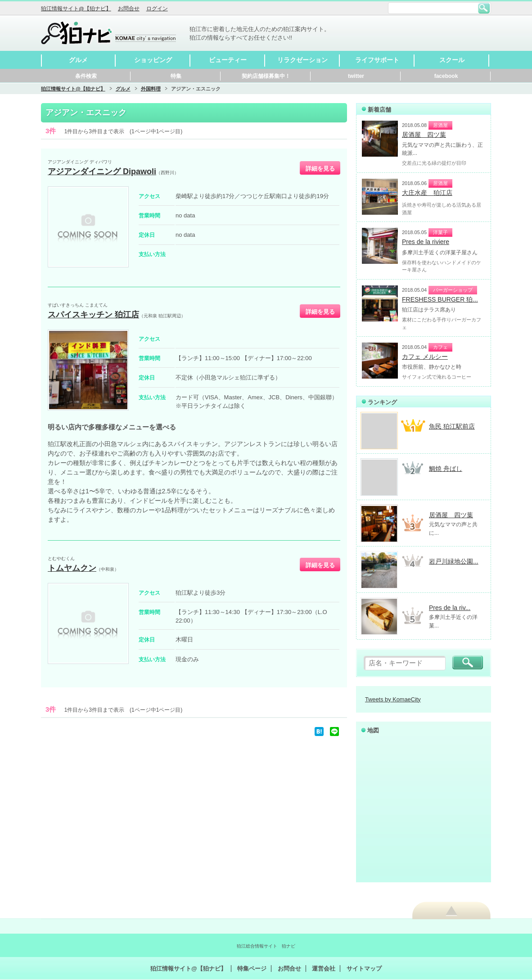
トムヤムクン (72, 568)
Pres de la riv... (450, 608)
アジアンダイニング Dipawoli (102, 172)
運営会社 (324, 969)
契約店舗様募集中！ (266, 76)
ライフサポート (377, 60)
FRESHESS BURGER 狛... (440, 299)
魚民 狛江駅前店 (452, 426)
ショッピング (153, 60)
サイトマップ (364, 969)
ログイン (157, 9)
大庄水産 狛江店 (427, 193)
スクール (452, 60)
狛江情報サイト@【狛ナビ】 (76, 9)
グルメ (78, 60)
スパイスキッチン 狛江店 (93, 315)
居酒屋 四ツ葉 (424, 135)
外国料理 (151, 89)
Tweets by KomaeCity (393, 699)
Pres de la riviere (426, 242)
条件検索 (86, 76)
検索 (484, 8)
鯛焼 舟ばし (446, 469)
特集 (176, 76)
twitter (356, 76)
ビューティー (228, 60)
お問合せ (129, 9)
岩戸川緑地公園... (454, 561)
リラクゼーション (302, 60)
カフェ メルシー (425, 357)
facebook (446, 76)
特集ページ (252, 969)
